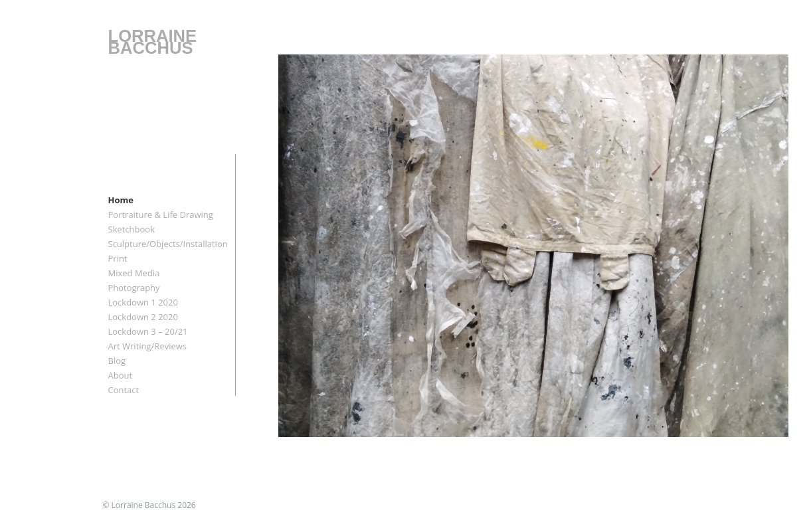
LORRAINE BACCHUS (153, 42)
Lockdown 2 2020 (143, 317)
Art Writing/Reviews (148, 346)
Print (118, 258)
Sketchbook (132, 229)
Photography (134, 288)
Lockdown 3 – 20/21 (148, 331)
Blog (117, 361)
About (121, 375)
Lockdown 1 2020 (143, 302)
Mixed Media (134, 273)
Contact (124, 390)
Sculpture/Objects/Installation (168, 244)
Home (121, 200)
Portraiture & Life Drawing (161, 215)
